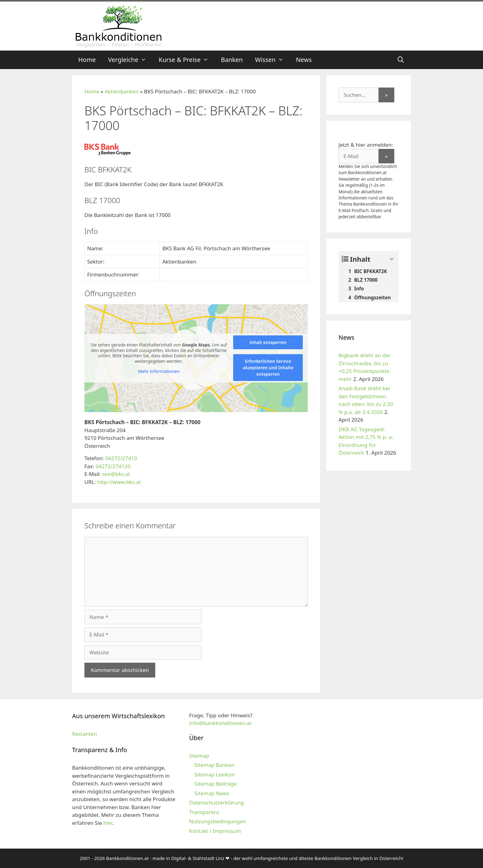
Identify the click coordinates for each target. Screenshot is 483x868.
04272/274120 (113, 466)
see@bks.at (116, 474)
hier (108, 823)
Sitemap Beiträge (215, 784)
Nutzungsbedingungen (218, 821)
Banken (232, 60)
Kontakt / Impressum (215, 831)
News (304, 60)
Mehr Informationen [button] (159, 371)
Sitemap (199, 756)
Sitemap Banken (214, 765)
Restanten (85, 734)
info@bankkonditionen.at (220, 723)
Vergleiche (130, 60)
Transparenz (204, 812)
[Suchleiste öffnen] (401, 60)
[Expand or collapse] (392, 259)
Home (87, 60)
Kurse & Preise (187, 60)
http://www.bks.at (119, 482)
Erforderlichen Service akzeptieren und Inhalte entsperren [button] (268, 368)
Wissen (272, 60)
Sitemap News (212, 793)
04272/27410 (121, 458)
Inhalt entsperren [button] (268, 342)
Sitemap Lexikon (215, 774)
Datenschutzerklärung (217, 802)
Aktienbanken (122, 91)
